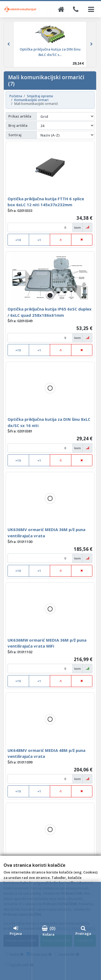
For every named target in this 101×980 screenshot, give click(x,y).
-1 (60, 240)
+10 (18, 240)
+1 (39, 240)
